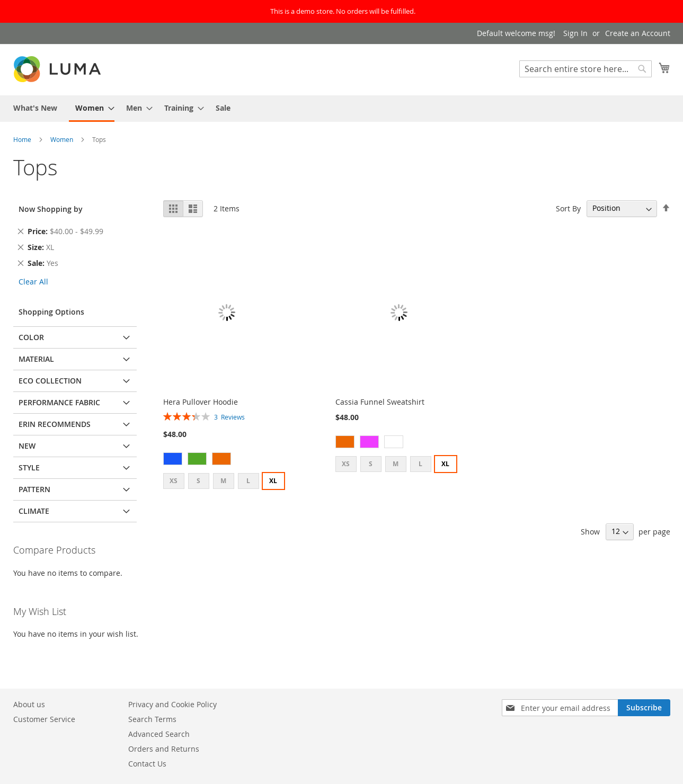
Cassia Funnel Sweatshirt (380, 402)
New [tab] (27, 446)
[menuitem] (35, 108)
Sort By (568, 208)
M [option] (223, 481)
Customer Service (44, 719)
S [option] (198, 481)
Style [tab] (29, 467)
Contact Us (147, 764)
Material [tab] (36, 359)
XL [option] (273, 481)
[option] (173, 459)
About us (29, 704)
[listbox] (227, 460)
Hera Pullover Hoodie (201, 402)
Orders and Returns (164, 749)
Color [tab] (31, 337)
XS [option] (174, 481)
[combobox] (586, 69)
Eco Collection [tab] (50, 381)
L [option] (248, 481)
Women (63, 139)
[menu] (342, 109)
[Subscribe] (644, 708)
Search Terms (152, 719)
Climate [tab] (34, 511)
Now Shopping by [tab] (51, 209)
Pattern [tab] (34, 489)
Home (23, 139)
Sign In (575, 33)
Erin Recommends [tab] (55, 424)
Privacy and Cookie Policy (172, 704)
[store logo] (58, 69)
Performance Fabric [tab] (59, 402)
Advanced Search (159, 734)
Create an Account (638, 33)
